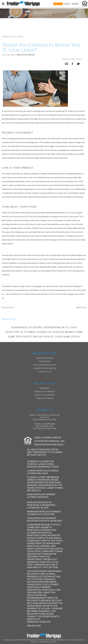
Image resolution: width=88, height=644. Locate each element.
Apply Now (45, 361)
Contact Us (45, 372)
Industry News (26, 55)
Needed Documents (45, 391)
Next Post (81, 307)
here (57, 286)
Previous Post (8, 307)
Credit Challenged (45, 395)
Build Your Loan (45, 358)
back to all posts (13, 37)
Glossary (45, 388)
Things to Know (45, 398)
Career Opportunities (45, 368)
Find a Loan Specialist (45, 365)
